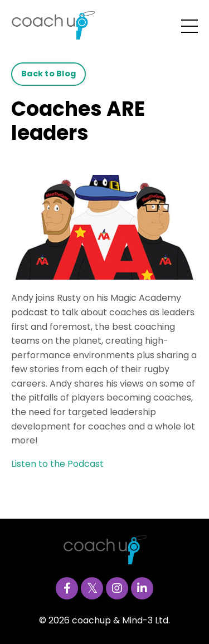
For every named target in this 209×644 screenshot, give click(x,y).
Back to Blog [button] (48, 74)
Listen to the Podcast (59, 464)
